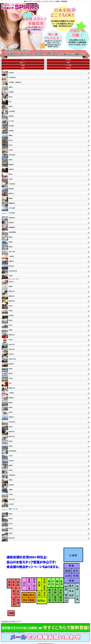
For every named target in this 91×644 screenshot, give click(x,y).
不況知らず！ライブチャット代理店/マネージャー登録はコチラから (13, 632)
